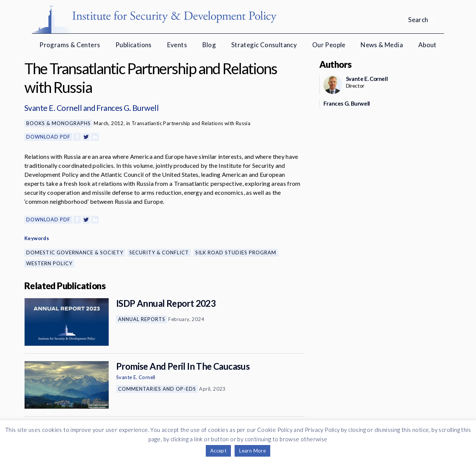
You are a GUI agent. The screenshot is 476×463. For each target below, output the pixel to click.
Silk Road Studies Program (236, 252)
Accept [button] (218, 451)
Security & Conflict (159, 252)
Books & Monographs (58, 123)
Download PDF (48, 137)
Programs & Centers (70, 45)
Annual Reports (142, 319)
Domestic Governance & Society (75, 252)
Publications (134, 45)
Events (177, 45)
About (427, 45)
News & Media (382, 45)
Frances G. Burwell (127, 108)
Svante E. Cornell (53, 108)
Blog (209, 45)
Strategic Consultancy (264, 45)
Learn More (252, 451)
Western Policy (49, 263)
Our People (329, 45)
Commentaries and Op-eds (157, 389)
